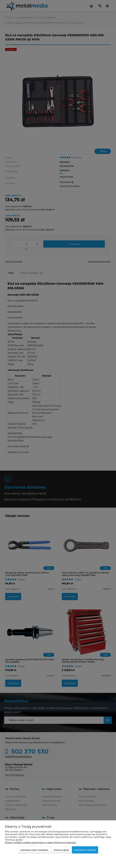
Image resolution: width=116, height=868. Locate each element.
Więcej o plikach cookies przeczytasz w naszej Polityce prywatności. (41, 842)
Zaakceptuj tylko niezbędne (34, 850)
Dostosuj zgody (61, 850)
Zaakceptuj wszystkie (85, 850)
